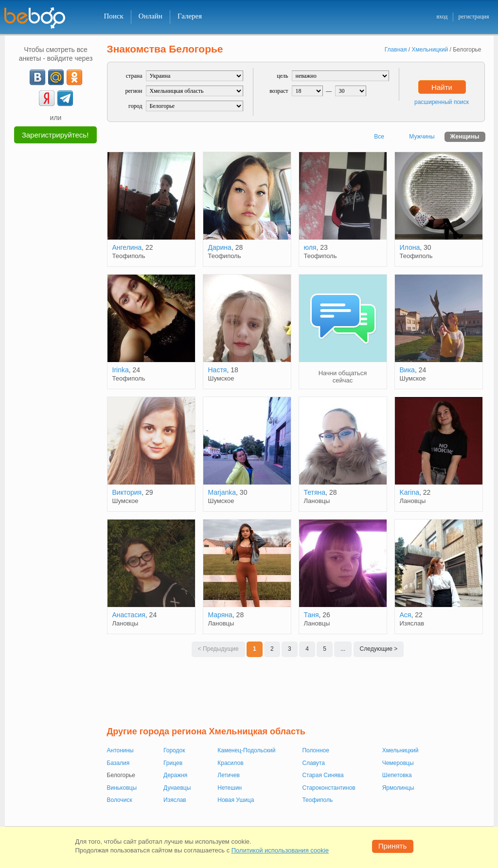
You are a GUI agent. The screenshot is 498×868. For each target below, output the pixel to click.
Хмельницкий (400, 750)
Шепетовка (397, 775)
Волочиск (120, 800)
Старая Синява (323, 775)
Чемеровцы (398, 763)
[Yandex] (47, 98)
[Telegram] (65, 98)
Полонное (315, 750)
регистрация (473, 17)
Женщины (465, 137)
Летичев (229, 775)
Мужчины (422, 137)
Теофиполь (317, 800)
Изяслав (175, 800)
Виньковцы (122, 788)
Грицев (173, 763)
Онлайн (151, 16)
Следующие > (379, 649)
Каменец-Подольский (246, 750)
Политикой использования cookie (280, 850)
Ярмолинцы (398, 788)
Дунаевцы (177, 788)
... (343, 649)
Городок (174, 750)
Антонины (120, 750)
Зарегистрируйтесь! (55, 135)
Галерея (190, 16)
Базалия (118, 763)
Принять (393, 846)
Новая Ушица (236, 800)
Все (379, 137)
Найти (442, 87)
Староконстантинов (329, 788)
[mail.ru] (56, 77)
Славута (313, 763)
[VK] (37, 77)
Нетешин (230, 788)
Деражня (175, 775)
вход (442, 17)
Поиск (114, 16)
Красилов (230, 763)
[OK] (74, 77)
